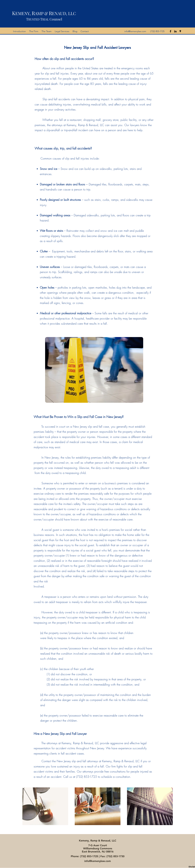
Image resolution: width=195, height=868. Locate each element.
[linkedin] (175, 31)
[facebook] (170, 31)
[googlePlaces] (180, 31)
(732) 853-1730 (115, 856)
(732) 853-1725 (89, 856)
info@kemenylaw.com (135, 31)
